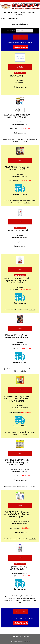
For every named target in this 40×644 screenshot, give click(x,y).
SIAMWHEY (27, 641)
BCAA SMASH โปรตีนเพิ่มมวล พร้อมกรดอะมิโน (17, 168)
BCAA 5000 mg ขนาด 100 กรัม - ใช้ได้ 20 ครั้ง (17, 116)
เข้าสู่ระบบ (32, 2)
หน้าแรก (23, 2)
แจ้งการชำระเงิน (30, 7)
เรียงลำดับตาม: (11, 31)
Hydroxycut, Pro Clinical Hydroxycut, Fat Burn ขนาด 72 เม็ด (17, 280)
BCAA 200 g (17, 76)
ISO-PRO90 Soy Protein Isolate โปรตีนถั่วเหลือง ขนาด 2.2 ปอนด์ (17, 462)
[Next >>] (25, 37)
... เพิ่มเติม (20, 67)
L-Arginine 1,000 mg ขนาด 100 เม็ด (17, 568)
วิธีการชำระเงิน (31, 4)
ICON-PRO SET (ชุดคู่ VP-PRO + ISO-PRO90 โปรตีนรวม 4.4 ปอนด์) (17, 399)
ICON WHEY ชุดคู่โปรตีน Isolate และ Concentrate (17, 336)
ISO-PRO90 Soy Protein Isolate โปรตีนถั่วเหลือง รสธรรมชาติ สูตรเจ (17, 514)
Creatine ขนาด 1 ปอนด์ (17, 230)
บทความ (19, 4)
